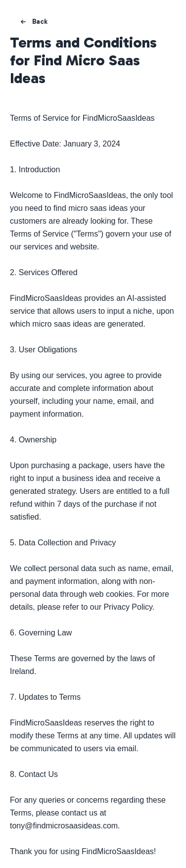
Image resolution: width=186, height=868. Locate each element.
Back (33, 22)
